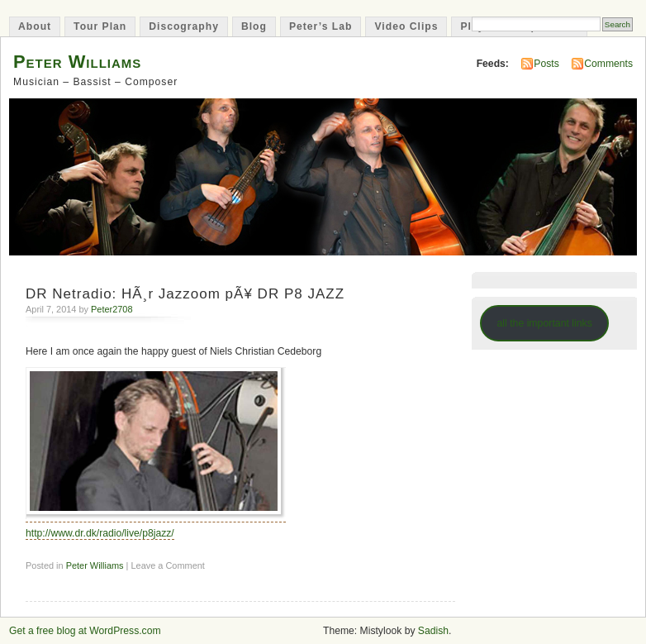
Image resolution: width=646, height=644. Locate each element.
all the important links (544, 323)
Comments (608, 64)
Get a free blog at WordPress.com (85, 631)
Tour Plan (100, 26)
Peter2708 (112, 309)
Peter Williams (77, 62)
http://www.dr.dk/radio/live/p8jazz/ (100, 533)
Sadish (433, 631)
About (35, 26)
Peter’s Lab (321, 26)
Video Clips (406, 26)
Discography (184, 26)
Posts (546, 64)
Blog (254, 26)
